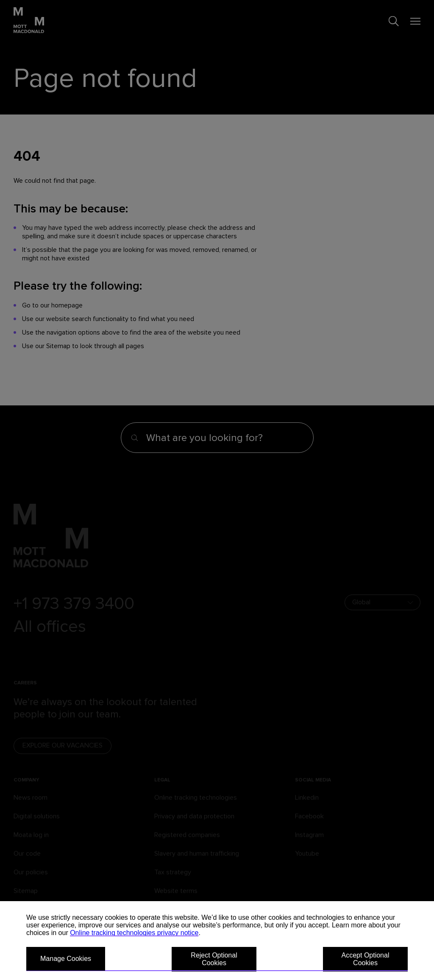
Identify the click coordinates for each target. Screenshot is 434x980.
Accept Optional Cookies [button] (366, 959)
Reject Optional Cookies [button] (214, 959)
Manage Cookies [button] (66, 959)
